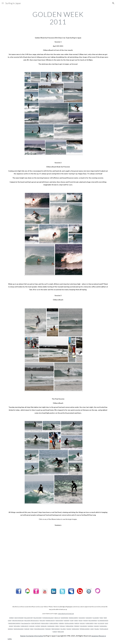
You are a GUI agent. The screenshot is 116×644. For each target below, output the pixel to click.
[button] (3, 3)
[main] (58, 18)
